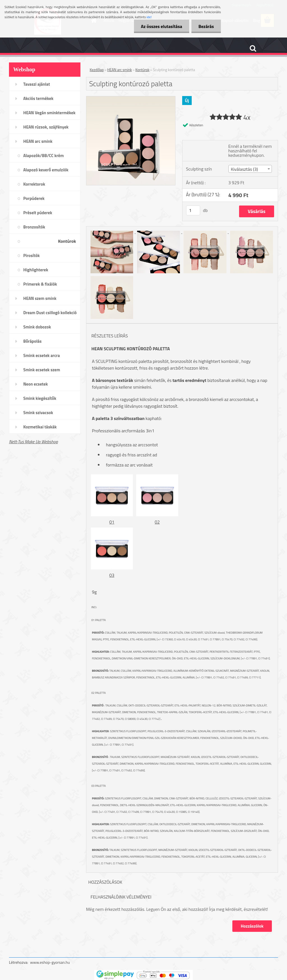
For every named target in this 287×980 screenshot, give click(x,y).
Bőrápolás (32, 341)
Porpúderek (34, 198)
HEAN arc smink (38, 141)
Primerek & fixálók (40, 284)
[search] (253, 48)
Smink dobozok (37, 327)
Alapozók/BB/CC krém (44, 156)
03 (112, 575)
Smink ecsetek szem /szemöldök (42, 372)
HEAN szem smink (40, 298)
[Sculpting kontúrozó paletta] (131, 99)
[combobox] (250, 169)
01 (112, 522)
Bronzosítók (34, 227)
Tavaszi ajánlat (37, 84)
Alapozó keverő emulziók (46, 170)
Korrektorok (34, 184)
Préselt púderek (38, 213)
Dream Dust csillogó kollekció (50, 313)
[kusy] (193, 210)
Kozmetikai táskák (40, 427)
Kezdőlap (97, 70)
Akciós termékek (38, 98)
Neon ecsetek (35, 384)
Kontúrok (67, 241)
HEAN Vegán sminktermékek (49, 113)
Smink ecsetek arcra (41, 355)
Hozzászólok (252, 926)
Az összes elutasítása (162, 26)
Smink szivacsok (38, 413)
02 (157, 522)
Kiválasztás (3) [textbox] (245, 169)
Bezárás (206, 26)
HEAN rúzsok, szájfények (46, 127)
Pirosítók (31, 256)
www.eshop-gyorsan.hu (50, 962)
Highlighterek (36, 270)
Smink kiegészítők (40, 398)
